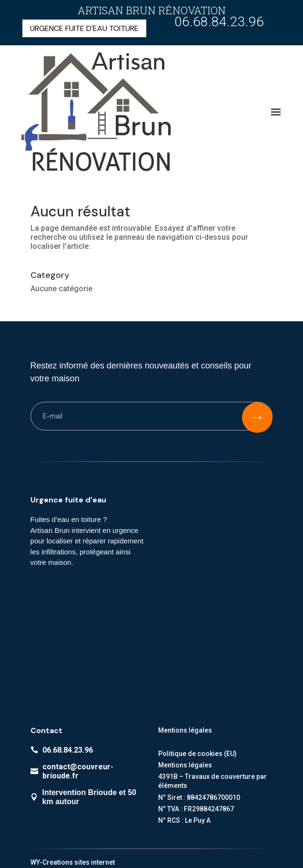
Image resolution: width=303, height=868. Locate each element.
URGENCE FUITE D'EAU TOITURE (84, 28)
